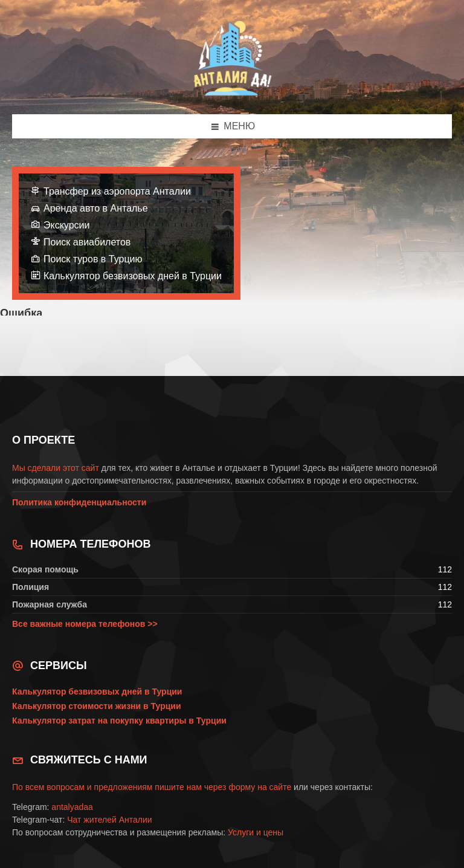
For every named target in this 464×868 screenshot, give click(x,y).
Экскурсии (66, 225)
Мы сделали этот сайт (56, 468)
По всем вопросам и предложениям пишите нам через (120, 787)
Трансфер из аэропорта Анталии (117, 191)
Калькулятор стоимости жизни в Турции (97, 706)
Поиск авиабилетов (87, 242)
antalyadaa (72, 807)
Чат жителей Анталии (109, 820)
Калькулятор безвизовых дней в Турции (133, 276)
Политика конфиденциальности (79, 502)
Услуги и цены (256, 832)
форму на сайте (260, 787)
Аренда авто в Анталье (96, 208)
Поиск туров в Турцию (93, 259)
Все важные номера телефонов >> (85, 624)
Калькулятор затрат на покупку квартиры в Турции (119, 721)
